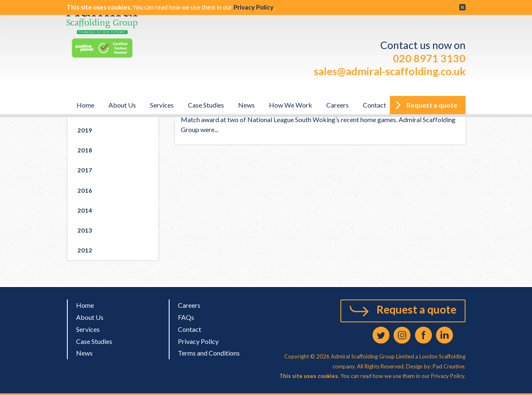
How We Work (291, 105)
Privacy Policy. (448, 376)
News (246, 105)
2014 (85, 210)
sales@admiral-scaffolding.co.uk (390, 71)
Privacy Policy (254, 7)
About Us (122, 105)
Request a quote (416, 309)
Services (162, 105)
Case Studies (206, 105)
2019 (85, 130)
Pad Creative (448, 366)
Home (85, 105)
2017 (85, 170)
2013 (85, 230)
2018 (85, 150)
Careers (337, 105)
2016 (85, 190)
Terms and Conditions (209, 353)
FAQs (186, 317)
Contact (374, 105)
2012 (85, 250)
